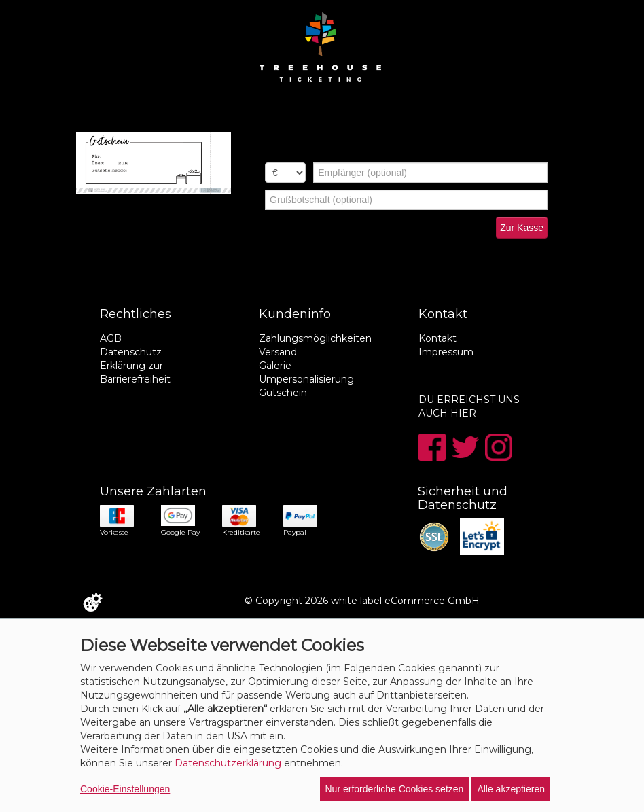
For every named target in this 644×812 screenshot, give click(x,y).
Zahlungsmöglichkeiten (315, 338)
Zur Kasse (522, 228)
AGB (111, 338)
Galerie (275, 366)
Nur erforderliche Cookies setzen (395, 789)
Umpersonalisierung (306, 379)
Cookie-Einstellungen (125, 789)
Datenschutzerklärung (228, 763)
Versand (278, 352)
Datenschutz (131, 352)
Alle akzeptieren (511, 789)
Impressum (446, 352)
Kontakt (437, 338)
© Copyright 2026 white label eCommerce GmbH (362, 601)
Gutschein (283, 393)
